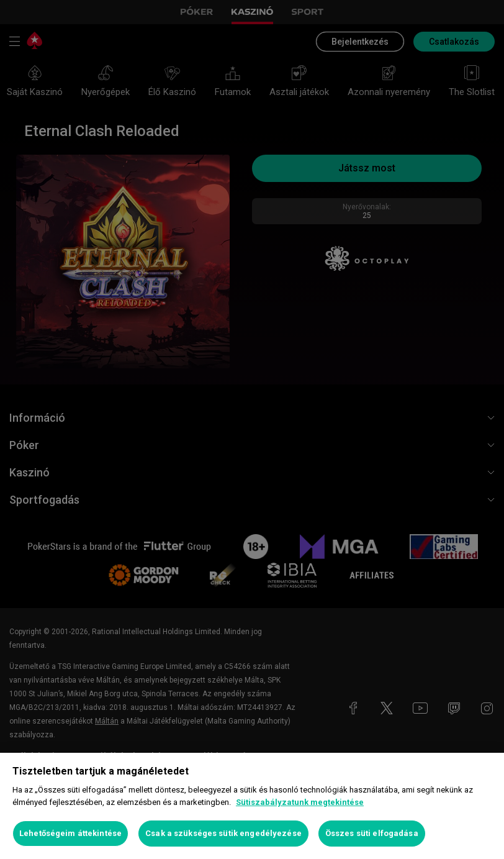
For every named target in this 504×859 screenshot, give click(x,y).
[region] (252, 806)
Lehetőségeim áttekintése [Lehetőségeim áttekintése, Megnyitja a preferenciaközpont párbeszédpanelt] (70, 833)
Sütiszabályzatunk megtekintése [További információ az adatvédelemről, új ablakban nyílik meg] (300, 802)
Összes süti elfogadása (372, 833)
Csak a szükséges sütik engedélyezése (223, 833)
